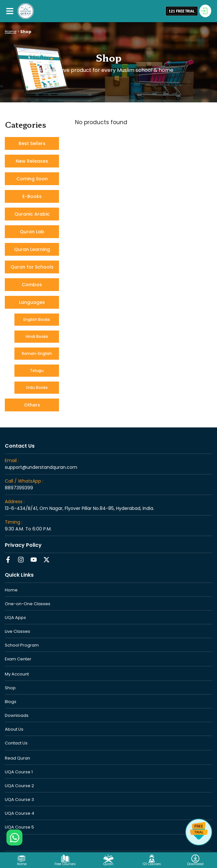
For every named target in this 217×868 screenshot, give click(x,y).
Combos (32, 285)
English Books (37, 319)
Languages (32, 302)
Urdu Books (37, 387)
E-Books (32, 196)
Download (195, 864)
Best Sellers (32, 143)
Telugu (37, 370)
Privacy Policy (23, 545)
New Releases (32, 161)
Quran (108, 864)
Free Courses (65, 864)
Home (11, 32)
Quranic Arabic (32, 214)
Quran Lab (32, 232)
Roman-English (37, 353)
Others (32, 405)
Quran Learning (32, 249)
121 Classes (152, 864)
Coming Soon (32, 179)
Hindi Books (37, 336)
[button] (10, 11)
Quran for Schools (32, 267)
